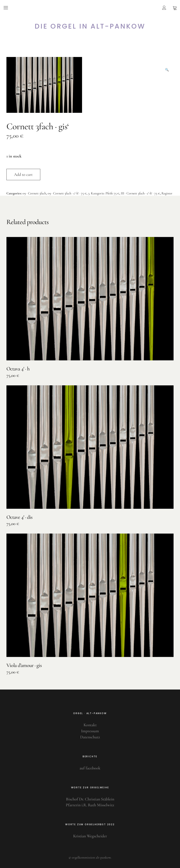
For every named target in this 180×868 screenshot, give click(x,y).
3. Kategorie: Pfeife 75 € (104, 193)
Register (167, 193)
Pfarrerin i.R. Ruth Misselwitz (90, 805)
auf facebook (90, 768)
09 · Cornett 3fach (34, 193)
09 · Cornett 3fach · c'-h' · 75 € (67, 193)
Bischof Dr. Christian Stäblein (90, 799)
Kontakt (90, 725)
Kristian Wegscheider (90, 836)
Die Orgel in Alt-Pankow (90, 26)
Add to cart (23, 175)
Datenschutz (90, 737)
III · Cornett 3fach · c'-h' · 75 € (140, 193)
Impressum (90, 731)
